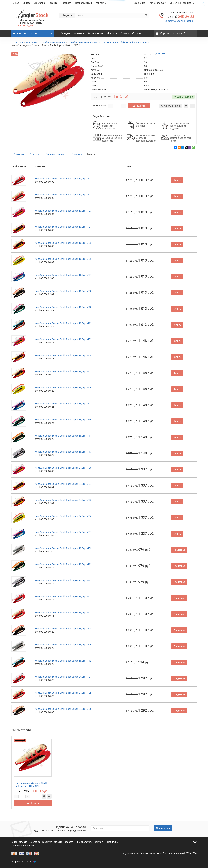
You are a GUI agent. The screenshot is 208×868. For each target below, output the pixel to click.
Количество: (99, 106)
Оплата (27, 3)
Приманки (32, 42)
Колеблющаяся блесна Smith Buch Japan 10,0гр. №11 (63, 564)
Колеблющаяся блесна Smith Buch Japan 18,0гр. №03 (63, 339)
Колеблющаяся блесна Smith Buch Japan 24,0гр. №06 (63, 516)
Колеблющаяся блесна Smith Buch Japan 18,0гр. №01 (63, 596)
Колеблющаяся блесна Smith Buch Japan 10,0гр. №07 (63, 275)
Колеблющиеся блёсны (53, 42)
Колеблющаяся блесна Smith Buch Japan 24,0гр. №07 (63, 532)
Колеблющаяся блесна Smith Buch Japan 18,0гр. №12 (63, 661)
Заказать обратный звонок (179, 21)
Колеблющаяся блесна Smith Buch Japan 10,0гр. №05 (63, 243)
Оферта (59, 842)
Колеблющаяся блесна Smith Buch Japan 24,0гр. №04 (63, 484)
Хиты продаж (96, 33)
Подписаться (163, 828)
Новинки (79, 33)
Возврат (67, 3)
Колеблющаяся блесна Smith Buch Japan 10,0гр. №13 (63, 580)
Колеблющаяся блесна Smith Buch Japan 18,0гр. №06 (63, 387)
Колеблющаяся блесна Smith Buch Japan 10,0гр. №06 (63, 259)
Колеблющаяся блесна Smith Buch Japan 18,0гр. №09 (63, 645)
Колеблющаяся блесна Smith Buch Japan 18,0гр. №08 (63, 629)
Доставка (40, 3)
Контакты (101, 3)
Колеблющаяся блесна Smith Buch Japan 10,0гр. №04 (63, 227)
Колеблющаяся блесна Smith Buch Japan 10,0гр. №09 (63, 548)
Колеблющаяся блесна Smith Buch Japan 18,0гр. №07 (63, 404)
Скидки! (65, 33)
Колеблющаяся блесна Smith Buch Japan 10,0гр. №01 (63, 179)
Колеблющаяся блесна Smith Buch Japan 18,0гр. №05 (63, 371)
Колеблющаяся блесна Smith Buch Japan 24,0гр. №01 (63, 677)
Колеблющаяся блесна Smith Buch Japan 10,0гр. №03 (63, 211)
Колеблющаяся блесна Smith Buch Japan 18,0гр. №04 (63, 355)
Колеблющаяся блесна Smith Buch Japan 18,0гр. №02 (63, 612)
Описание (19, 154)
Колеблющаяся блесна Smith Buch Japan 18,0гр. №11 (63, 436)
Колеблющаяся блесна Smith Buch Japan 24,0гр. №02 (63, 693)
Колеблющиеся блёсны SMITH (84, 42)
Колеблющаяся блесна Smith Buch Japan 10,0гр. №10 (63, 307)
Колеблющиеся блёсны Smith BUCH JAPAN (126, 42)
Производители (83, 3)
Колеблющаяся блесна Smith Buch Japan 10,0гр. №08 (63, 291)
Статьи (125, 33)
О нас (16, 3)
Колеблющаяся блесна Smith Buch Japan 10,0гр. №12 (63, 323)
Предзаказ (179, 550)
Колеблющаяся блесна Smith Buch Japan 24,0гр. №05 (63, 500)
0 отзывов (161, 54)
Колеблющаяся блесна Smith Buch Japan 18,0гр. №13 (63, 452)
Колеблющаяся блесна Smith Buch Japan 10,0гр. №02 (63, 195)
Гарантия (54, 3)
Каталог (19, 42)
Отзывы (137, 33)
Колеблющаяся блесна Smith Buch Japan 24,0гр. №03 (63, 468)
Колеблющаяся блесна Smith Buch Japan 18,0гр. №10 (63, 420)
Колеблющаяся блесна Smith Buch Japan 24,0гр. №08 (63, 709)
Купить (139, 106)
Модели (91, 154)
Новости (112, 33)
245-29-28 (180, 17)
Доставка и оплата (56, 154)
